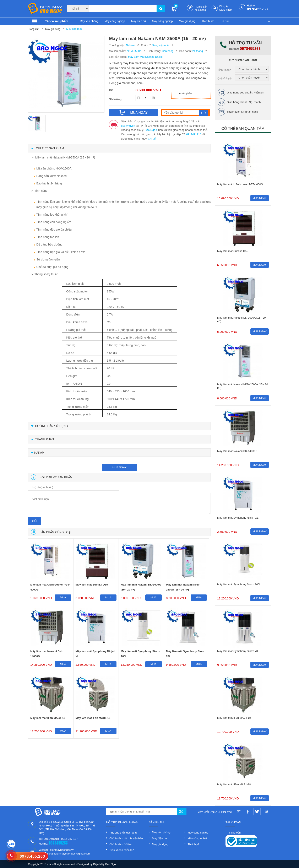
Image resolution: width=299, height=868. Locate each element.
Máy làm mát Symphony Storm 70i (186, 654)
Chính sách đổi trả (120, 844)
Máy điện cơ (139, 21)
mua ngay (119, 467)
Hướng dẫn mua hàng (201, 8)
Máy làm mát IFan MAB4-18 (48, 718)
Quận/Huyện (225, 78)
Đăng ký (224, 6)
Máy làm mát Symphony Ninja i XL (95, 654)
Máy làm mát (74, 29)
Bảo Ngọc (151, 130)
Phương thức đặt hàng (123, 833)
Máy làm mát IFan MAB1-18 (93, 718)
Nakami (131, 45)
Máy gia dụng (187, 21)
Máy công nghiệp (115, 21)
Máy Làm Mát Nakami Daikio (145, 57)
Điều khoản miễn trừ (122, 850)
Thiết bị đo (208, 21)
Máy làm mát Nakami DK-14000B (46, 654)
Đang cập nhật (161, 45)
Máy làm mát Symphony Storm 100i (140, 654)
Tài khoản (235, 833)
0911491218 (194, 134)
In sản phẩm (186, 93)
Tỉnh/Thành (224, 70)
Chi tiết (152, 139)
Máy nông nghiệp (162, 21)
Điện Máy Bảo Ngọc (105, 864)
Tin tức (224, 21)
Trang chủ (34, 29)
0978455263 (257, 9)
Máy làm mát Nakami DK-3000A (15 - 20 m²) (141, 587)
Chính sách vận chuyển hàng (127, 838)
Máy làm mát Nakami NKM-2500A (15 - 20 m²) (183, 587)
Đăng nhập (226, 10)
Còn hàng (168, 51)
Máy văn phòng (89, 21)
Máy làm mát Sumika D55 (92, 585)
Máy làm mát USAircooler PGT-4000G (50, 587)
